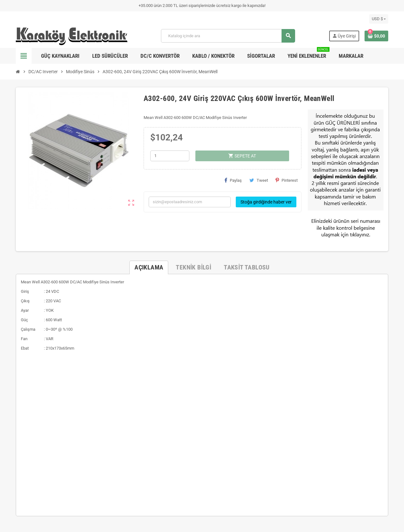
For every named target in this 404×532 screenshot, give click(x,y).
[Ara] (228, 36)
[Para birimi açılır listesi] (379, 19)
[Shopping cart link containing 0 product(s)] (376, 36)
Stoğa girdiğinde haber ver (266, 202)
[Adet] (170, 156)
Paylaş (233, 180)
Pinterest (287, 180)
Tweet (259, 180)
